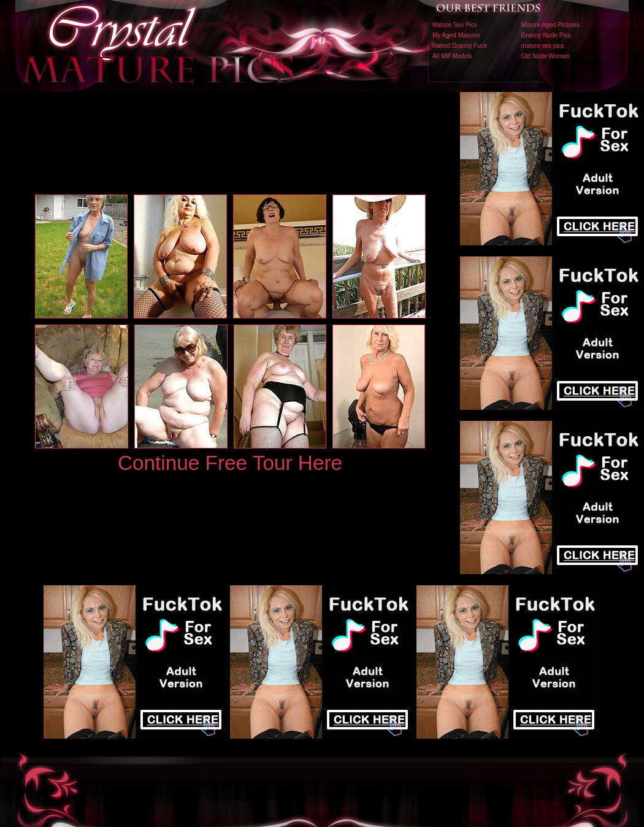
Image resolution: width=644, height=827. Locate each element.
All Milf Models (452, 56)
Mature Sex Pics (455, 25)
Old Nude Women (546, 56)
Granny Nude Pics (546, 35)
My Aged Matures (456, 35)
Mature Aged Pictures (551, 25)
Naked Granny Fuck (460, 46)
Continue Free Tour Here (230, 463)
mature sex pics (543, 46)
